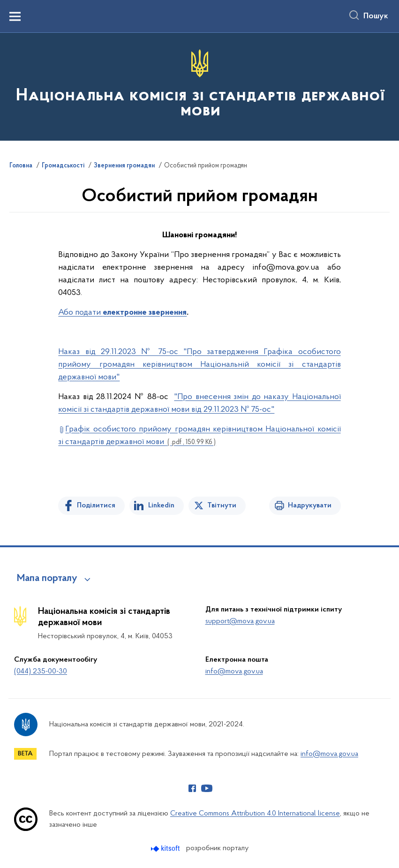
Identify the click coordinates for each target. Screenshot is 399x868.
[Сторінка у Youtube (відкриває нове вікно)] (207, 788)
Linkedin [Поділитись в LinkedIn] (161, 506)
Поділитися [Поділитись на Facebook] (96, 506)
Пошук (376, 16)
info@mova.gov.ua (234, 672)
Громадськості (63, 166)
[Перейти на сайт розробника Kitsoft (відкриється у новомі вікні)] (166, 849)
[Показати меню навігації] (15, 16)
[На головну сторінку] (199, 86)
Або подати (80, 313)
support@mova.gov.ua (240, 621)
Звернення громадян (124, 166)
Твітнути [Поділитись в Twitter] (222, 506)
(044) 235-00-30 (41, 672)
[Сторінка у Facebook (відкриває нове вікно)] (192, 788)
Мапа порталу (47, 579)
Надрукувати (310, 506)
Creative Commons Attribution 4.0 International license (255, 814)
